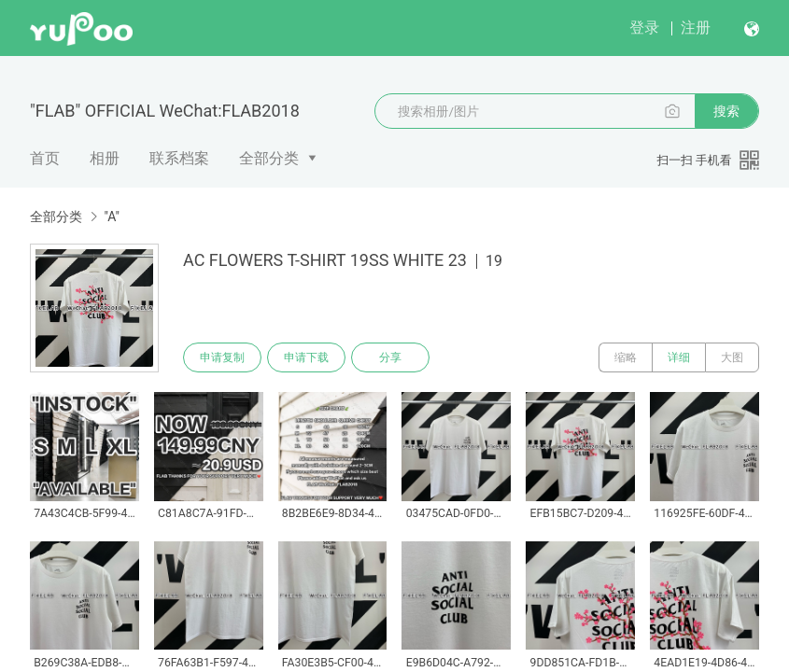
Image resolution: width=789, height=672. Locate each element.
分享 (390, 357)
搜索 (726, 111)
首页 (45, 158)
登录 (644, 28)
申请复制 (222, 357)
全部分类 (269, 158)
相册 (105, 158)
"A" (111, 217)
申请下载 (306, 357)
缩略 (626, 357)
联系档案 (179, 158)
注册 (696, 28)
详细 (679, 357)
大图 (732, 357)
